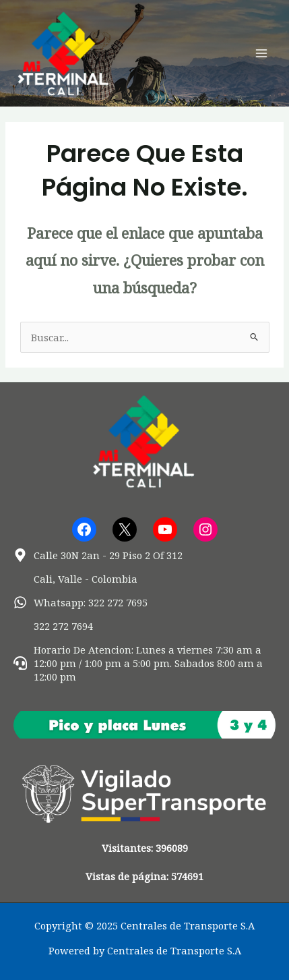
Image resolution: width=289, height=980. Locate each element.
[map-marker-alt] (98, 555)
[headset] (144, 663)
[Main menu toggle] (261, 53)
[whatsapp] (81, 602)
